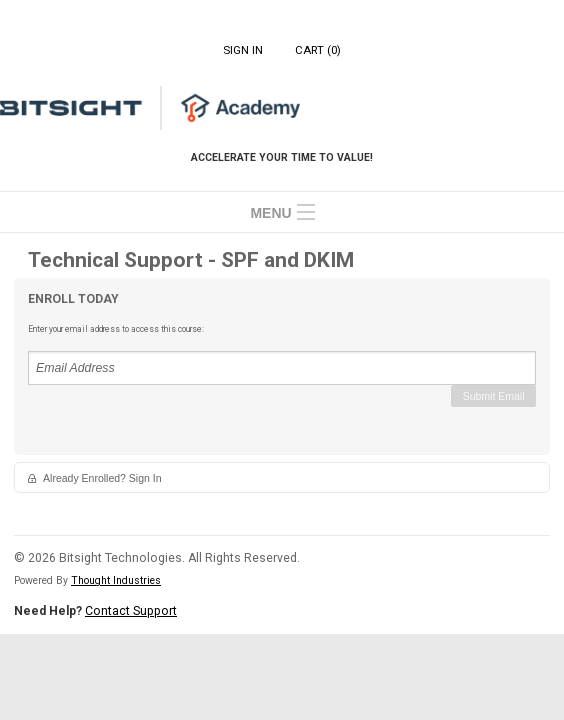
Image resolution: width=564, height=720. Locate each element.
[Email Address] (282, 368)
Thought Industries (116, 580)
